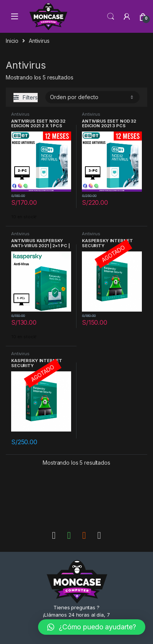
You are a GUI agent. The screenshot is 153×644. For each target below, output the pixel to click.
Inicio (12, 41)
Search (111, 17)
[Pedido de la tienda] (92, 97)
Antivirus (20, 114)
